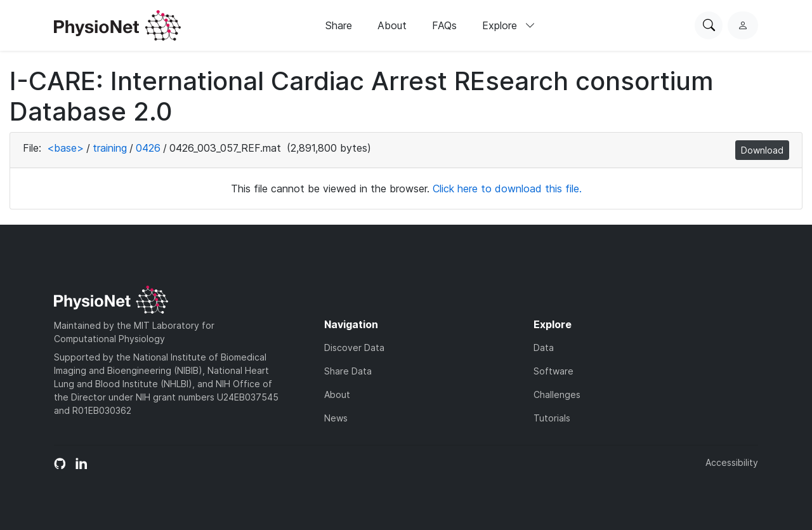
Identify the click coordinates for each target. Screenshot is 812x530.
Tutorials (552, 418)
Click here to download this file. (507, 189)
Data (544, 348)
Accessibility (732, 462)
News (336, 418)
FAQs (444, 25)
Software (553, 371)
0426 (148, 148)
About (392, 25)
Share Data (348, 371)
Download (762, 150)
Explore (509, 25)
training (110, 148)
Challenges (557, 394)
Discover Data (354, 348)
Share (339, 25)
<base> (65, 148)
